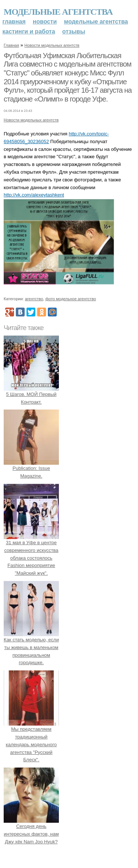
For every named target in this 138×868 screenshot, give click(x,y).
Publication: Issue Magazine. (31, 469)
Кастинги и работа (29, 31)
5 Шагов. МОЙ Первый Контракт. (31, 394)
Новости (45, 22)
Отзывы (74, 31)
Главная (14, 22)
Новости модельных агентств (52, 45)
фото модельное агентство (71, 299)
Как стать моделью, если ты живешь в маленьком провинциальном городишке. (31, 647)
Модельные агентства (58, 12)
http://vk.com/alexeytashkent (34, 195)
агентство (34, 299)
